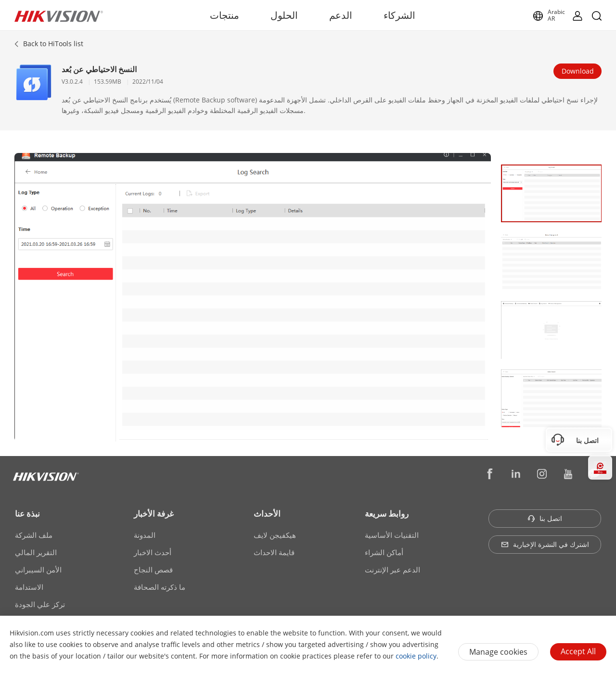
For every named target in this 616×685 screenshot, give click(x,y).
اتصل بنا (545, 518)
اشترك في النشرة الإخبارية (545, 544)
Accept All (578, 651)
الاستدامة (29, 587)
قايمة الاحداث (274, 552)
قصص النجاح (153, 570)
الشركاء (399, 15)
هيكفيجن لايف (275, 535)
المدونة (145, 535)
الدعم (341, 15)
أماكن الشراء (384, 552)
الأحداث (267, 514)
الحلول (284, 15)
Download (578, 71)
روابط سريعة (387, 514)
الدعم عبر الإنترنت (392, 570)
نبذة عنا (27, 514)
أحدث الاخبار (153, 552)
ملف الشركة (34, 535)
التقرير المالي (36, 552)
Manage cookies (498, 652)
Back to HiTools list (53, 44)
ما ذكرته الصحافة (160, 587)
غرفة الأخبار (154, 514)
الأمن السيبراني (38, 570)
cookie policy (416, 656)
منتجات (225, 15)
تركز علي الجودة (40, 604)
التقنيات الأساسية (392, 535)
